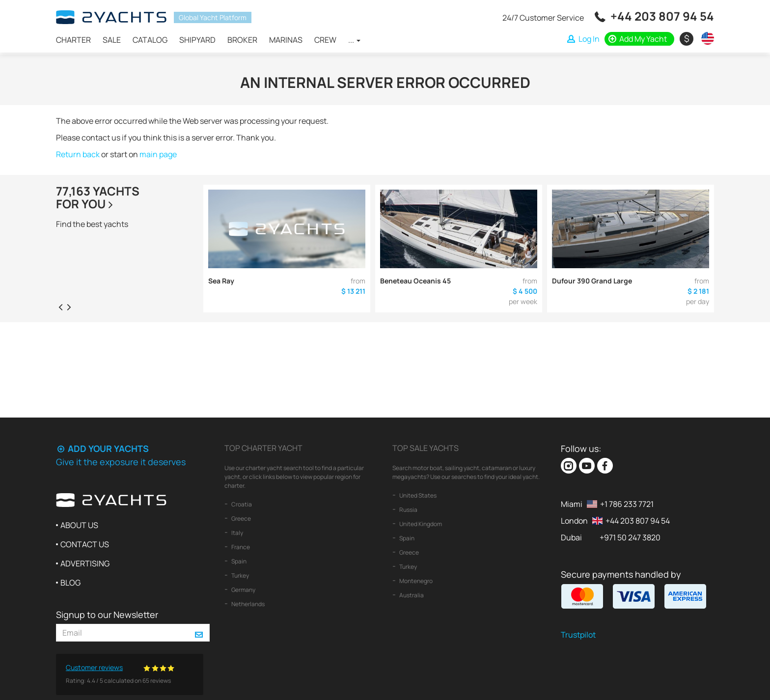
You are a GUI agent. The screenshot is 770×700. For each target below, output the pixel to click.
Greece (241, 518)
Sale (112, 40)
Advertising (85, 563)
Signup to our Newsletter (107, 615)
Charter (73, 40)
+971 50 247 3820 (630, 537)
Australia (411, 595)
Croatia (241, 504)
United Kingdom (420, 524)
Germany (243, 590)
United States (417, 495)
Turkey (240, 575)
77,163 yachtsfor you (98, 197)
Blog (70, 583)
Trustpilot (578, 635)
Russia (408, 510)
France (240, 547)
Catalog (150, 40)
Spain (238, 561)
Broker (242, 40)
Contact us (85, 544)
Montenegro (415, 581)
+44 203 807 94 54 (662, 16)
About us (79, 525)
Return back (78, 154)
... (354, 40)
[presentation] (60, 307)
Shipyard (197, 40)
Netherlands (247, 604)
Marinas (286, 40)
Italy (237, 533)
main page (158, 154)
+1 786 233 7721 (627, 504)
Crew (325, 40)
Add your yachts (102, 448)
